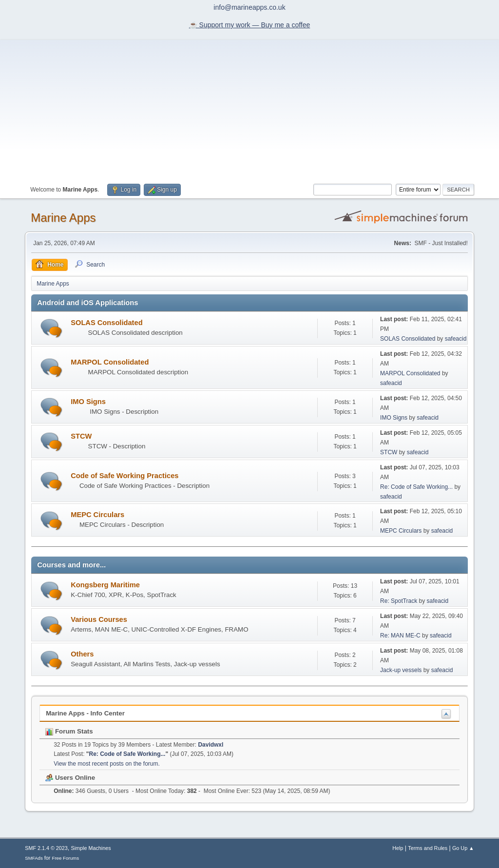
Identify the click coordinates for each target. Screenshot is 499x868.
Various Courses (99, 619)
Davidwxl (211, 745)
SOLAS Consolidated (106, 323)
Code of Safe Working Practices (125, 476)
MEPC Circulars (97, 515)
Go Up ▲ (463, 848)
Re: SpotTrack (399, 601)
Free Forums (65, 858)
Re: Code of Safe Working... (416, 487)
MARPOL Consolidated (110, 362)
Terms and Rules (428, 848)
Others (82, 654)
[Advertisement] (249, 108)
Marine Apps (63, 218)
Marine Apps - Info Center (85, 713)
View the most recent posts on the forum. (107, 764)
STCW (81, 436)
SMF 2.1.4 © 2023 (46, 848)
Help (398, 848)
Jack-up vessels (401, 670)
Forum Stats (69, 731)
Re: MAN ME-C (400, 636)
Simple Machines (91, 848)
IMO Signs (88, 402)
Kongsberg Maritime (105, 585)
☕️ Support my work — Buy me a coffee (250, 25)
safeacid (456, 339)
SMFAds (34, 858)
